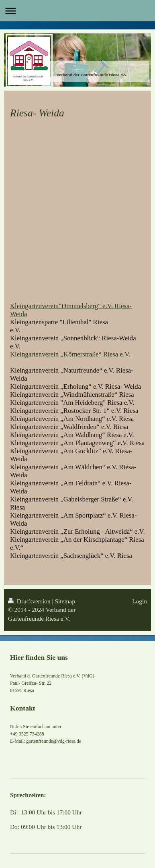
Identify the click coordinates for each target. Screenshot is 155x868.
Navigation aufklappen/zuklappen (77, 11)
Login (140, 601)
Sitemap (65, 601)
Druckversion (30, 601)
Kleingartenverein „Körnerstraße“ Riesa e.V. (70, 354)
